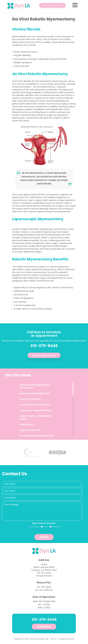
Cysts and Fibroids (30, 430)
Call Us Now (44, 627)
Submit (44, 537)
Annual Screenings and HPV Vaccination (35, 386)
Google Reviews (44, 576)
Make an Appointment (44, 355)
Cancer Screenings (30, 399)
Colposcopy (26, 424)
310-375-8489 (42, 590)
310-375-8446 (44, 346)
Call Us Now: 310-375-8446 (52, 5)
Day (44, 527)
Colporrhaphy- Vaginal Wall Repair (35, 417)
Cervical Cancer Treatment (35, 405)
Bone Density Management (35, 393)
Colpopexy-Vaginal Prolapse (36, 410)
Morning (33, 527)
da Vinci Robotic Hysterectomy (37, 436)
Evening (55, 527)
